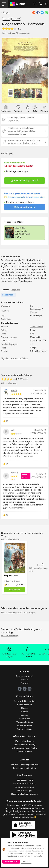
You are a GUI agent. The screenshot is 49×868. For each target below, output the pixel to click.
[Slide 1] (20, 100)
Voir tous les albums (10, 539)
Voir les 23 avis (9, 33)
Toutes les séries (24, 726)
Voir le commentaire (24, 456)
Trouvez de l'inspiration (24, 701)
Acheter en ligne (24, 791)
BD (32, 306)
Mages (6, 12)
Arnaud (14, 473)
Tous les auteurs (24, 729)
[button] (5, 70)
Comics (25, 708)
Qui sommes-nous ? (24, 676)
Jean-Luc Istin (37, 327)
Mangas (24, 712)
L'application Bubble (25, 741)
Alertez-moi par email (24, 181)
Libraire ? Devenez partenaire (25, 765)
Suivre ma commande (25, 787)
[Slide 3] (29, 100)
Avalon (14, 391)
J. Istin (17, 581)
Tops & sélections (25, 722)
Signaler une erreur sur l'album (15, 358)
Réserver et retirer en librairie (24, 794)
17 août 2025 (40, 430)
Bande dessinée (24, 705)
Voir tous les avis (9, 383)
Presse (25, 680)
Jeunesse (24, 715)
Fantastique (36, 309)
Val (13, 430)
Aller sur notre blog (10, 636)
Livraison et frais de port (24, 783)
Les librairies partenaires (24, 768)
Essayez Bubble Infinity (24, 745)
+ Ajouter (16, 290)
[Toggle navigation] (4, 4)
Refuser (26, 861)
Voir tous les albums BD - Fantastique (18, 612)
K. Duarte (8, 581)
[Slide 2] (25, 100)
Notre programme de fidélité (24, 748)
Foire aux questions (24, 780)
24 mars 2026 (40, 391)
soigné (25, 171)
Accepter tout (11, 861)
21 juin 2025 (41, 474)
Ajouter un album (24, 752)
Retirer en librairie (24, 207)
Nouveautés (25, 719)
